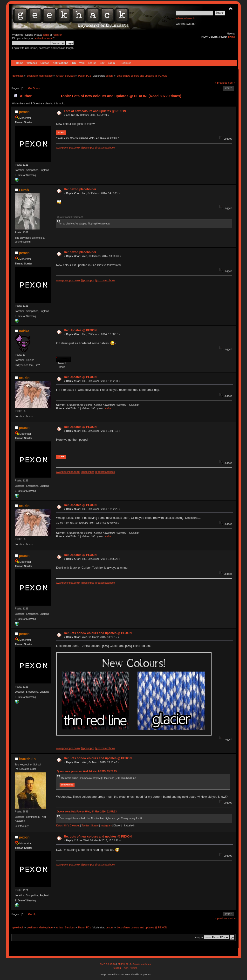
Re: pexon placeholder (80, 189)
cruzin (24, 378)
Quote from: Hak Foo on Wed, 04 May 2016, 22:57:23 (87, 812)
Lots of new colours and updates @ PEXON (95, 111)
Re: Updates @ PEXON (80, 330)
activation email (44, 38)
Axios (108, 408)
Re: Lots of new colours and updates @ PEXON (98, 633)
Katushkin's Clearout (68, 825)
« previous (221, 83)
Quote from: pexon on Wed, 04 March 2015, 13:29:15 (87, 771)
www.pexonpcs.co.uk (68, 148)
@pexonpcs (88, 148)
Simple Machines (142, 964)
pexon (109, 76)
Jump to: (199, 937)
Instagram (106, 825)
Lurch (24, 190)
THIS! (231, 37)
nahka (24, 331)
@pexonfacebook (105, 148)
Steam (95, 825)
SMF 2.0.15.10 (108, 964)
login (46, 35)
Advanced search (185, 18)
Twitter (85, 825)
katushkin (27, 759)
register (57, 35)
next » (232, 83)
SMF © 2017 (124, 964)
